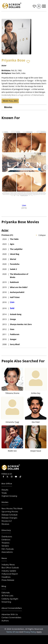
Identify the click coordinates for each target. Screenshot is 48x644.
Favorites (34, 6)
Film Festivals (8, 549)
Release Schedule (10, 515)
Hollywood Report (10, 574)
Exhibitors (6, 540)
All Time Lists (7, 596)
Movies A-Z (7, 521)
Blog (4, 586)
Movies (8, 107)
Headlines (6, 577)
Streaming (6, 602)
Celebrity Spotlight (10, 599)
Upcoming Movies (10, 512)
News (4, 558)
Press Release (8, 580)
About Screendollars (12, 608)
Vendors (5, 546)
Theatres (5, 543)
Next (45, 167)
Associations (7, 552)
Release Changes (9, 518)
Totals (4, 493)
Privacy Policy (30, 632)
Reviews (5, 524)
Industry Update (9, 571)
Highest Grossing (9, 496)
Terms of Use (13, 632)
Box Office (7, 484)
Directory (6, 530)
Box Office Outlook (10, 568)
